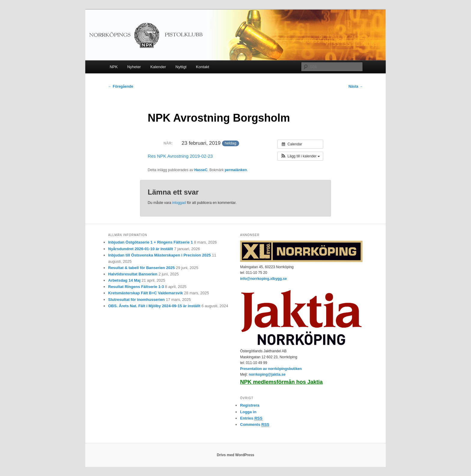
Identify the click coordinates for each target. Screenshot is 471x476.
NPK (114, 67)
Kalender (158, 67)
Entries (251, 418)
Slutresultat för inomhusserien (137, 300)
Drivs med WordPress (236, 455)
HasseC (201, 170)
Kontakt (202, 67)
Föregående (121, 86)
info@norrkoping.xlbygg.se (263, 279)
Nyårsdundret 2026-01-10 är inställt (141, 249)
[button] (300, 156)
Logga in (248, 412)
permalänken (236, 170)
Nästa (356, 86)
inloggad (179, 203)
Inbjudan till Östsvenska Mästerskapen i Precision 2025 (160, 255)
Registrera (250, 405)
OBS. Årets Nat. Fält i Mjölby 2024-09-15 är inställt (154, 306)
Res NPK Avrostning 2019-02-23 (180, 156)
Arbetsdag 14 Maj (124, 280)
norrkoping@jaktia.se (267, 374)
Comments (255, 425)
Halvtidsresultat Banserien (133, 274)
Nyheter (134, 67)
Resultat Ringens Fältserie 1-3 (136, 287)
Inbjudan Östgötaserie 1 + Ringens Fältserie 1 (150, 242)
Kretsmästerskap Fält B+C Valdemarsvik (146, 293)
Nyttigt (181, 67)
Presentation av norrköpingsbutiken (271, 369)
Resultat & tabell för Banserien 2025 (141, 268)
